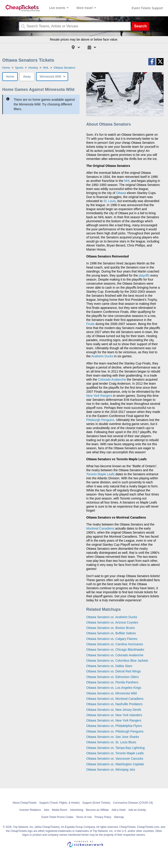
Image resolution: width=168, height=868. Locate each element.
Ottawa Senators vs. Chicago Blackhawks (115, 650)
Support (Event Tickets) (96, 803)
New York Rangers (99, 396)
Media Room (60, 810)
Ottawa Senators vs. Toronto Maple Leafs (115, 753)
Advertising (76, 810)
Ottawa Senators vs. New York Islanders (114, 715)
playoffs (144, 275)
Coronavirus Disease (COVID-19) (133, 803)
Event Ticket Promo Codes (57, 817)
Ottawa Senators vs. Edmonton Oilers (112, 677)
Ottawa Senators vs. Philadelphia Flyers (114, 726)
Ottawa (121, 193)
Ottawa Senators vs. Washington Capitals (115, 764)
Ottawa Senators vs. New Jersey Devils (114, 710)
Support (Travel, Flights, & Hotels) (59, 803)
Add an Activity (137, 810)
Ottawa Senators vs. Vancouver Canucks (115, 759)
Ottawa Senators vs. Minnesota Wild (112, 693)
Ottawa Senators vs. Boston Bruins (111, 628)
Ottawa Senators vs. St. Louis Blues (111, 742)
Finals (90, 324)
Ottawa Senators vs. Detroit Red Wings (114, 671)
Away (27, 76)
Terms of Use (84, 817)
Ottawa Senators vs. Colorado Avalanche (115, 655)
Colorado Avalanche (112, 379)
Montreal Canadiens (100, 528)
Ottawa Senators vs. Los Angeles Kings (114, 688)
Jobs (46, 810)
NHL (127, 181)
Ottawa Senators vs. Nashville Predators (114, 704)
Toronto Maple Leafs (100, 474)
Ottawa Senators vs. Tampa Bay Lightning (115, 748)
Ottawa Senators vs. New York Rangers (114, 720)
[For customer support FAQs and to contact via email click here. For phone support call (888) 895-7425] (147, 8)
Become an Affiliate (97, 810)
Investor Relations (30, 810)
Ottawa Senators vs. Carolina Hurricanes (115, 644)
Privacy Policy (103, 817)
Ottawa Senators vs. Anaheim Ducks (112, 617)
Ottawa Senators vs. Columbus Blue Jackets (117, 661)
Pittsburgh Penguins (100, 420)
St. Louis (110, 201)
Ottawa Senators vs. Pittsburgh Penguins (115, 731)
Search (140, 26)
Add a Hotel (119, 810)
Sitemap (119, 817)
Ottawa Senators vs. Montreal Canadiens (115, 699)
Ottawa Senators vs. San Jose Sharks (113, 737)
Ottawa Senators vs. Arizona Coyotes (112, 622)
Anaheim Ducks (102, 356)
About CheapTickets (25, 803)
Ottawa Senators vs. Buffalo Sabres (111, 633)
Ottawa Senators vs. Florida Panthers (112, 682)
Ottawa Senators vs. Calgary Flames (112, 639)
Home (10, 76)
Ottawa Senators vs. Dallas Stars (109, 666)
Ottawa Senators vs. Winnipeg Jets (111, 770)
